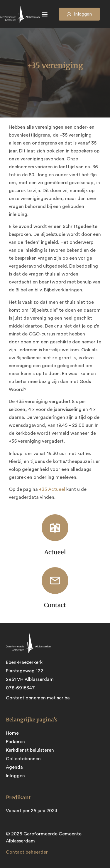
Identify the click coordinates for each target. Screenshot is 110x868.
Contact (55, 605)
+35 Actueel (53, 489)
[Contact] (55, 581)
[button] (45, 14)
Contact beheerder (27, 852)
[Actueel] (55, 528)
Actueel (55, 552)
